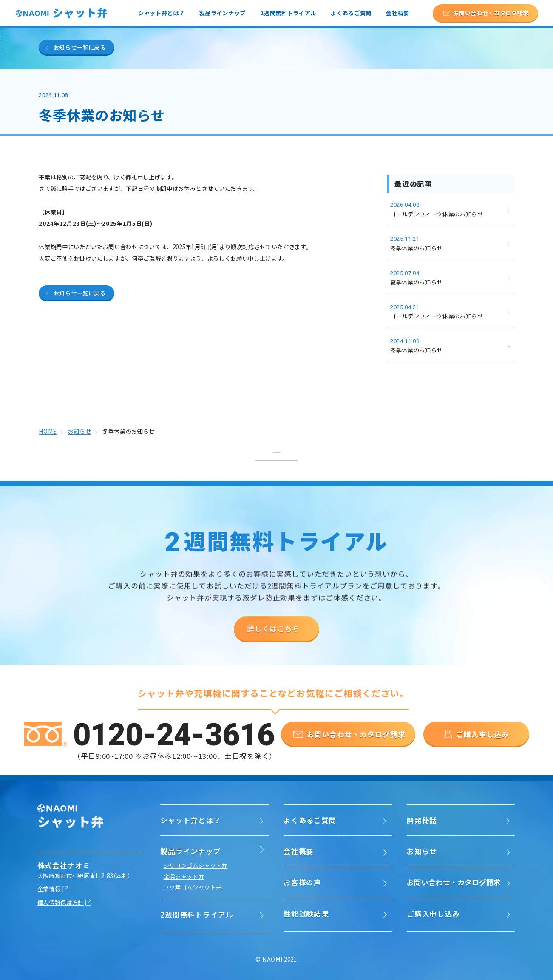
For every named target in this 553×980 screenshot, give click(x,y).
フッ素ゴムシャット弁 (193, 887)
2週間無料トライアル (288, 13)
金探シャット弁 (184, 876)
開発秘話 (422, 820)
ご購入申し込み (433, 914)
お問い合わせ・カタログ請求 (454, 882)
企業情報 (49, 889)
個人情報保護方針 (61, 902)
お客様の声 (302, 882)
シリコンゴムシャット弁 (196, 865)
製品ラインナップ (223, 13)
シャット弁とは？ (161, 13)
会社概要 (398, 13)
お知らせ (422, 851)
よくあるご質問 (351, 13)
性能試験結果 (306, 914)
